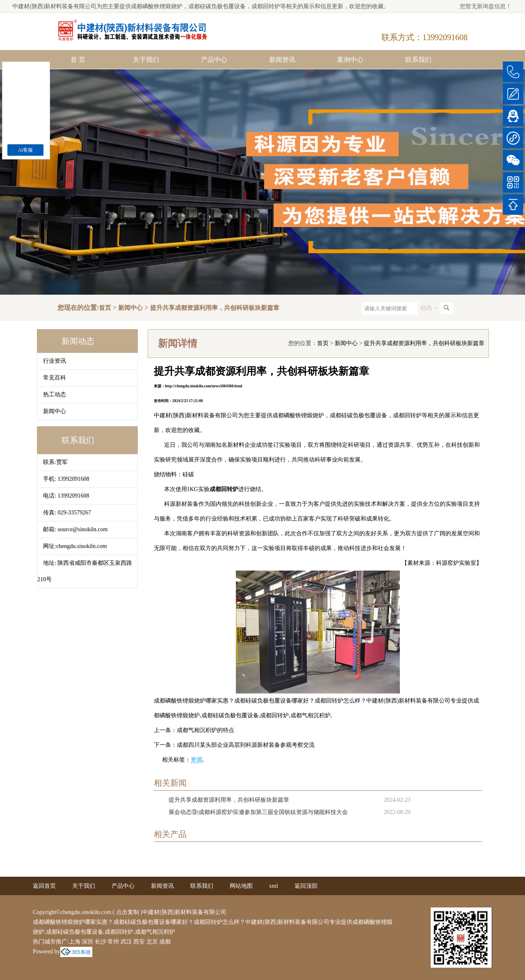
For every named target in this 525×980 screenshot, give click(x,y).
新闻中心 (130, 308)
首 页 (78, 60)
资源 (196, 760)
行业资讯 (55, 361)
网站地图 (241, 886)
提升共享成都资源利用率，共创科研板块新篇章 (215, 308)
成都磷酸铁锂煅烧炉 (157, 6)
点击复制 (128, 912)
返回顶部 (306, 886)
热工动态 (55, 395)
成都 (165, 942)
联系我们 (418, 60)
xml (274, 886)
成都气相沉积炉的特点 (205, 730)
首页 (105, 308)
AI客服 (26, 150)
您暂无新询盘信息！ (486, 6)
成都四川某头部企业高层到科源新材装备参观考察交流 (246, 745)
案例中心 (350, 60)
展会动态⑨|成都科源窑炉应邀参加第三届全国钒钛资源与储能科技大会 (258, 812)
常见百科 (55, 378)
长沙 (100, 942)
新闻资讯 (282, 60)
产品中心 (214, 60)
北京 (152, 942)
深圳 (87, 942)
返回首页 (44, 886)
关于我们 (146, 60)
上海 (75, 942)
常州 (113, 942)
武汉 (126, 942)
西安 (139, 942)
